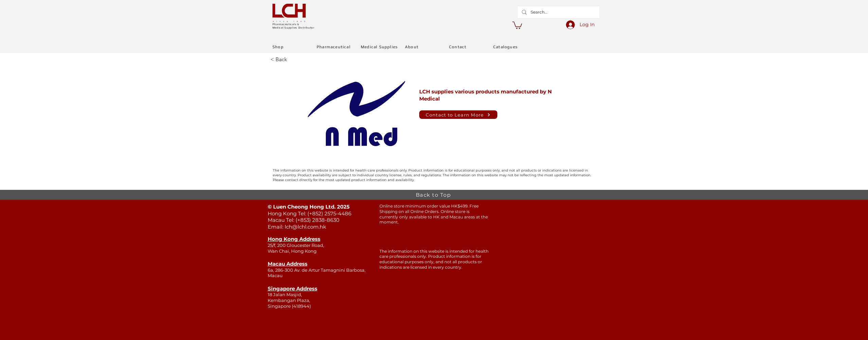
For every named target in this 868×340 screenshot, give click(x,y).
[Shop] (295, 47)
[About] (427, 47)
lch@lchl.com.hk (305, 227)
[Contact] (471, 47)
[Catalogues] (515, 47)
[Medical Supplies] (383, 47)
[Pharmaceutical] (339, 47)
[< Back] (293, 59)
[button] (517, 25)
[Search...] (558, 12)
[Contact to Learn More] (458, 115)
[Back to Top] (434, 195)
